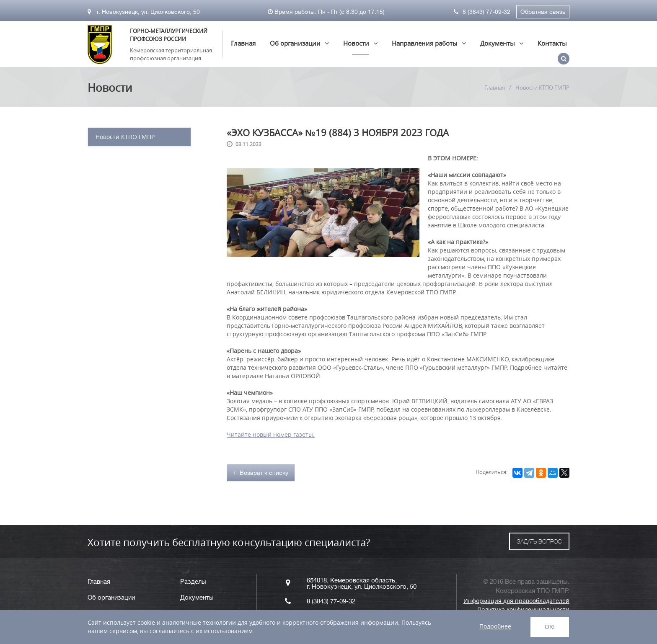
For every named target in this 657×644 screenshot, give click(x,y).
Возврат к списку (261, 473)
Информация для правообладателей (516, 601)
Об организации (295, 43)
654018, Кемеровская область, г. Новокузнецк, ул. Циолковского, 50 (362, 584)
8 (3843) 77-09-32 (482, 12)
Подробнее (495, 626)
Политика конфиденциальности (523, 609)
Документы (498, 43)
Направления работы (425, 43)
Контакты (552, 43)
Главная (243, 43)
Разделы (193, 582)
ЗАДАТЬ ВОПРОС (539, 541)
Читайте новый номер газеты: (271, 434)
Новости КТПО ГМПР (125, 137)
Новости (356, 43)
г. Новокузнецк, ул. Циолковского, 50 (144, 12)
